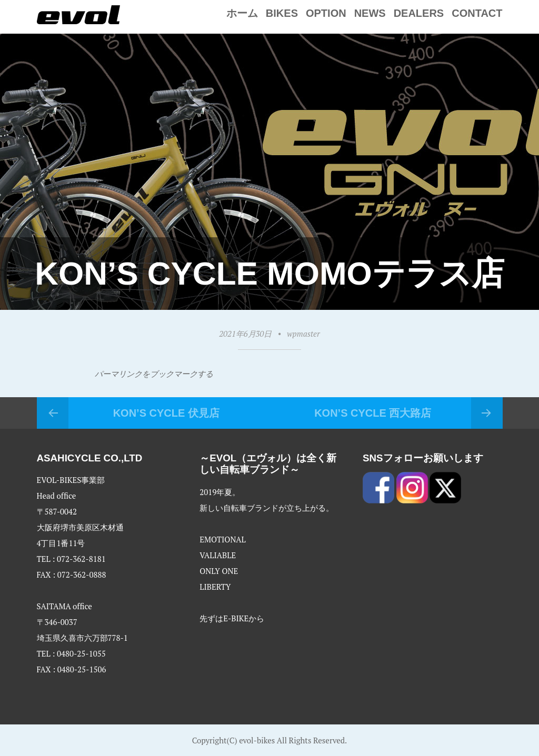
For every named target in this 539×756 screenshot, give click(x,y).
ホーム (242, 13)
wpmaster (303, 334)
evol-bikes (257, 740)
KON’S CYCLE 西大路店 (373, 413)
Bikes (282, 13)
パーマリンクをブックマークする (154, 374)
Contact (477, 13)
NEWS (370, 13)
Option (326, 13)
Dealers (419, 13)
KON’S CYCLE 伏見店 (166, 413)
